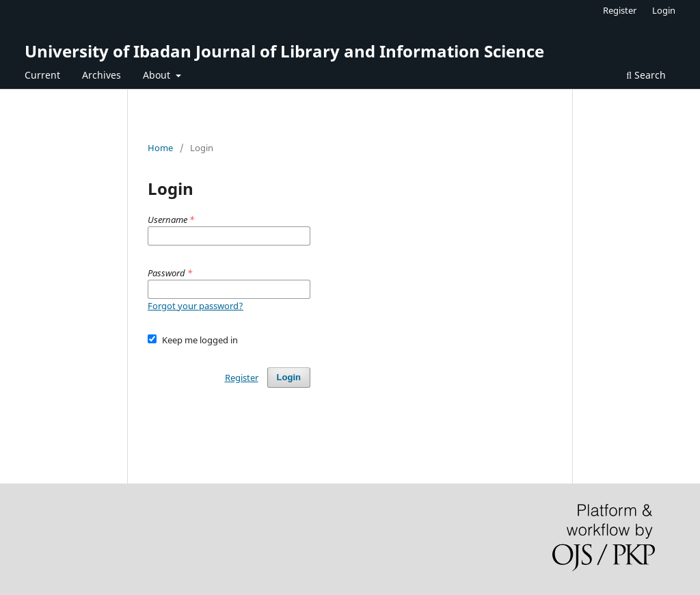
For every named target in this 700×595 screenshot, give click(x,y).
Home (160, 148)
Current (42, 75)
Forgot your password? (196, 306)
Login (664, 10)
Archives (102, 75)
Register (620, 10)
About (158, 75)
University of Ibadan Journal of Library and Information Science (284, 51)
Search (646, 75)
